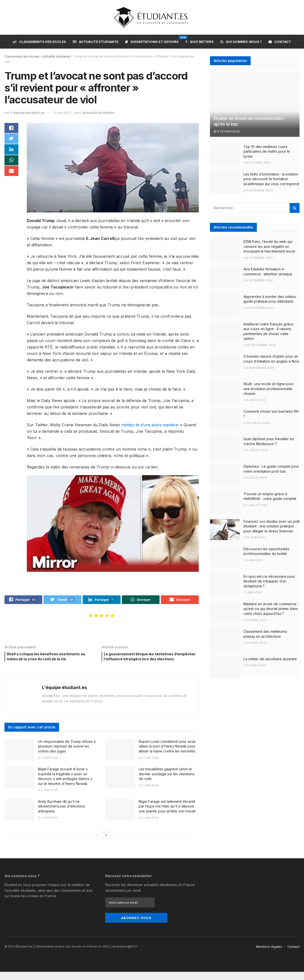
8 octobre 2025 (257, 163)
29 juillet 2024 (257, 423)
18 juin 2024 (254, 537)
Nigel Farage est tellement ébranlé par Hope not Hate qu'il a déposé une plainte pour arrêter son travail (167, 814)
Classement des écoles (22, 56)
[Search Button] (295, 208)
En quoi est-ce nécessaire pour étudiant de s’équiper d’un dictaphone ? (269, 581)
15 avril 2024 (255, 665)
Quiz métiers (200, 42)
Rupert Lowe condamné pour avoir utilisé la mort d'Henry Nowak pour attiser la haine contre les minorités (167, 754)
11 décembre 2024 (258, 190)
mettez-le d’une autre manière (150, 425)
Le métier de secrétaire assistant (270, 659)
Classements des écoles (39, 42)
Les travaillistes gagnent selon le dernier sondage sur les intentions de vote (167, 782)
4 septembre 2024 (259, 368)
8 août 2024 (254, 400)
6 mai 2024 (253, 560)
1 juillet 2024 (255, 478)
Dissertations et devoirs (152, 41)
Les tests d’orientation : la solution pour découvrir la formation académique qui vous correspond (271, 179)
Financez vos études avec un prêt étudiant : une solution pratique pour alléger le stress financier (271, 526)
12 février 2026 (227, 131)
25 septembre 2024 (260, 345)
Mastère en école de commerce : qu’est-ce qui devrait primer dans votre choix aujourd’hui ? (271, 609)
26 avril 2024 (255, 620)
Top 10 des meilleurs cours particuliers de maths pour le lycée (267, 151)
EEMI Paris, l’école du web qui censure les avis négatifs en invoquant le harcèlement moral (269, 246)
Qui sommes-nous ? (241, 42)
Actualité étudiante (96, 42)
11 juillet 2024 (256, 450)
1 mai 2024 (253, 592)
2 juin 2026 (149, 766)
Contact (280, 42)
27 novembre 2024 (259, 308)
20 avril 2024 (255, 643)
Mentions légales (269, 955)
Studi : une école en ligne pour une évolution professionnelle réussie (269, 389)
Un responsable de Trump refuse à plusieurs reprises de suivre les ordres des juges (67, 754)
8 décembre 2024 (258, 258)
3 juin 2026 (48, 766)
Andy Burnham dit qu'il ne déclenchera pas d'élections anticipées (62, 814)
